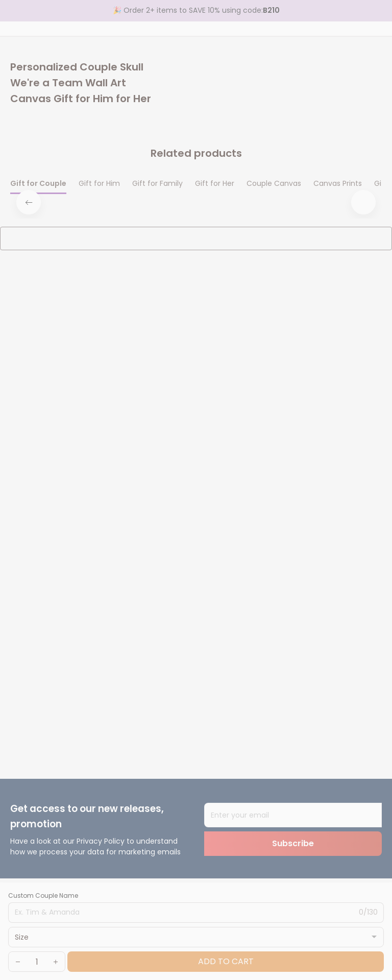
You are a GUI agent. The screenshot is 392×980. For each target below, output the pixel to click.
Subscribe (293, 843)
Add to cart (226, 961)
